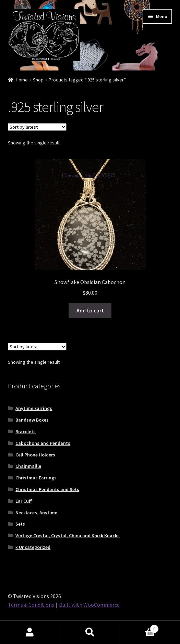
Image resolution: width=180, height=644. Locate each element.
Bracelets (26, 432)
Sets (20, 524)
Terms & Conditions (31, 605)
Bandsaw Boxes (32, 420)
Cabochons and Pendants (43, 443)
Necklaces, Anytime (36, 513)
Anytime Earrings (34, 408)
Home (22, 80)
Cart (139, 627)
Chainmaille (28, 466)
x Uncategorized (33, 547)
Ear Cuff (24, 501)
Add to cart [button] (90, 310)
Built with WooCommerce (89, 605)
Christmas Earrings (36, 478)
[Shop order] (37, 127)
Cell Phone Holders (35, 455)
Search (90, 632)
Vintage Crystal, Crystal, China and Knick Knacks (68, 536)
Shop (38, 80)
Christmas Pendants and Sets (47, 489)
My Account (30, 632)
